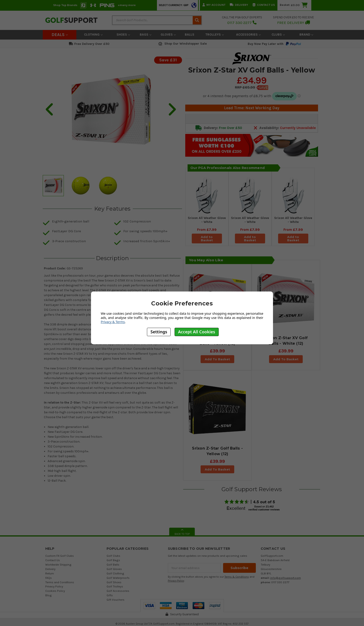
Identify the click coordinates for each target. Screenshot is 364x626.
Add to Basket (207, 238)
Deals (60, 35)
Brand (306, 35)
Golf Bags (113, 560)
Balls (190, 35)
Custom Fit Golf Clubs (60, 556)
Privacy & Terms (113, 322)
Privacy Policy (54, 586)
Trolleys (215, 35)
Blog (49, 595)
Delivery (239, 5)
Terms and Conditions (60, 582)
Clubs (278, 35)
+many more (127, 5)
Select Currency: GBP (174, 5)
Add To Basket (217, 359)
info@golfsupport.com (286, 578)
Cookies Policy (55, 591)
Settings (159, 332)
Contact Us (264, 5)
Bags (146, 35)
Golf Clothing (115, 573)
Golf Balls (113, 565)
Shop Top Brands (65, 5)
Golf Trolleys (115, 586)
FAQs (49, 578)
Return (50, 573)
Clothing (93, 35)
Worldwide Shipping (58, 565)
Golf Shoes (114, 582)
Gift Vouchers (115, 600)
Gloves (168, 35)
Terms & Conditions (237, 577)
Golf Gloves (114, 569)
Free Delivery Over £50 (89, 44)
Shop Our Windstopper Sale (182, 44)
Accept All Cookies (197, 332)
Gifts (110, 595)
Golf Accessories (118, 591)
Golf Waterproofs (118, 578)
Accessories (248, 35)
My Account (214, 5)
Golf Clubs (113, 556)
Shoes (123, 35)
